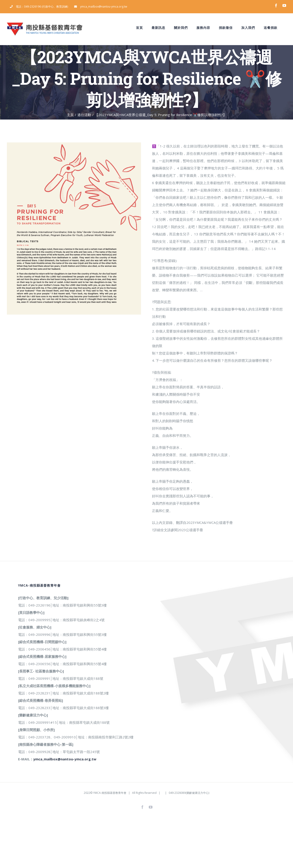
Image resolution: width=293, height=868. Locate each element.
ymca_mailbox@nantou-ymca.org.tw (65, 759)
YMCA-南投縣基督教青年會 (110, 793)
